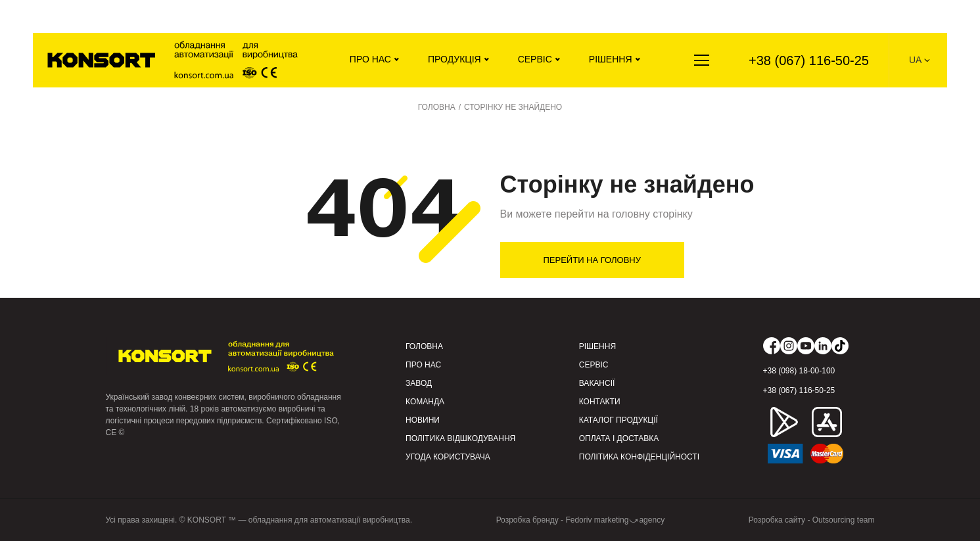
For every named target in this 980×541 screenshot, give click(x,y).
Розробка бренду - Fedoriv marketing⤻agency (581, 520)
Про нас (370, 59)
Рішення (611, 59)
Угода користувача (448, 457)
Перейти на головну (593, 260)
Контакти (600, 402)
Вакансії (597, 383)
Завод (419, 383)
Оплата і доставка (619, 438)
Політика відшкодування (460, 438)
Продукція (455, 59)
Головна (424, 346)
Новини (423, 420)
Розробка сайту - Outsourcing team (812, 520)
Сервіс (535, 59)
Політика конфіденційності (639, 457)
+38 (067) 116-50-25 (809, 60)
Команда (425, 402)
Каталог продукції (618, 420)
